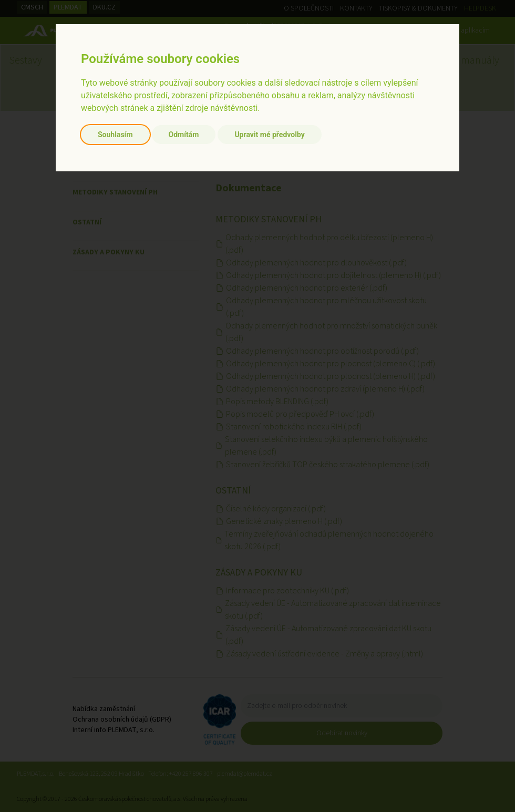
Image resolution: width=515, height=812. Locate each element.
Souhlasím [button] (115, 135)
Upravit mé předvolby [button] (269, 135)
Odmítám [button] (184, 135)
